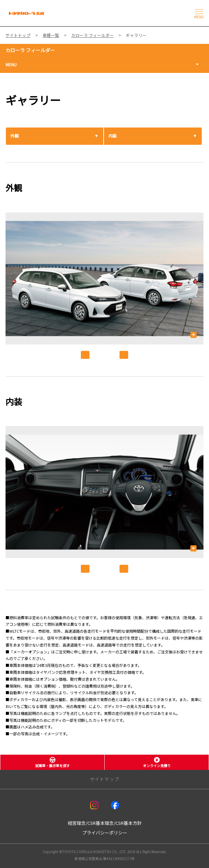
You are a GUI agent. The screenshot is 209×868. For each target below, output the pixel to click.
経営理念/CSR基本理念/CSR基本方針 (105, 823)
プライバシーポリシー (105, 833)
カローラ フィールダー (30, 50)
